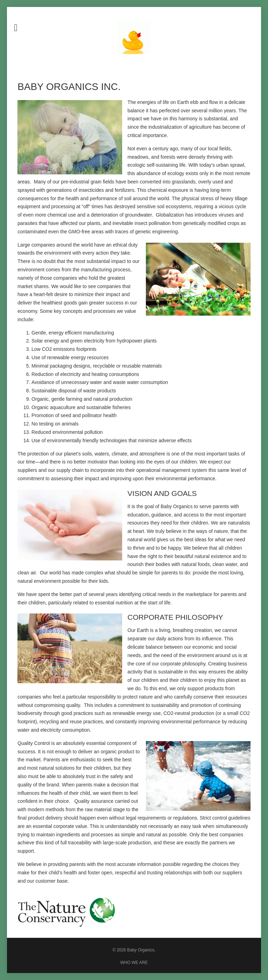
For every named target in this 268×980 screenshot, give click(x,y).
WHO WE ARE (134, 963)
